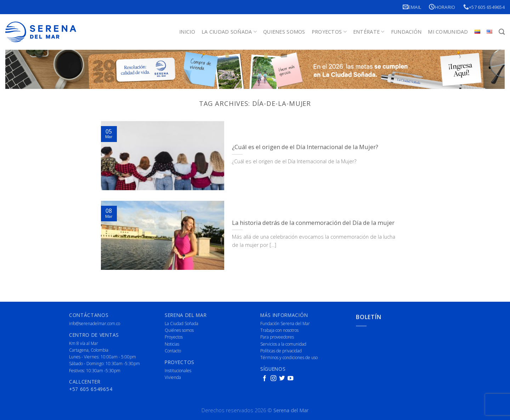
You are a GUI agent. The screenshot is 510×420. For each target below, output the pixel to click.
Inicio (187, 32)
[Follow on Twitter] (282, 379)
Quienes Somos (284, 32)
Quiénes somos (179, 330)
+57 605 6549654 (484, 7)
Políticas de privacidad (281, 351)
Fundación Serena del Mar (285, 323)
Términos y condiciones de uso (289, 357)
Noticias (172, 344)
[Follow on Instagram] (273, 379)
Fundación (406, 32)
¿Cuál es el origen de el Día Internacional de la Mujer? (305, 147)
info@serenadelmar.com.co (95, 323)
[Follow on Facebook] (265, 379)
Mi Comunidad (448, 32)
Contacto (173, 351)
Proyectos (329, 32)
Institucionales (178, 371)
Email (412, 7)
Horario (442, 7)
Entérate (369, 32)
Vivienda (173, 377)
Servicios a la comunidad (283, 344)
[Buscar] (502, 32)
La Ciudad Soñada (229, 32)
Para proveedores (277, 337)
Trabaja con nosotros (279, 330)
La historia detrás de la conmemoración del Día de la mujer (313, 223)
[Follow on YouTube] (290, 379)
